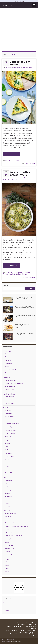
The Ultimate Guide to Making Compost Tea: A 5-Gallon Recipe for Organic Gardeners (24, 308)
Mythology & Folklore (12, 370)
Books (7, 357)
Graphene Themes (16, 641)
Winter (7, 571)
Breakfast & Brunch (20, 68)
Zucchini (17, 161)
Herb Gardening (10, 386)
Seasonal (6, 559)
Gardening (6, 377)
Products (8, 436)
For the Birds (32, 625)
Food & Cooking (10, 433)
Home (5, 421)
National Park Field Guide (28, 634)
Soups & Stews (10, 548)
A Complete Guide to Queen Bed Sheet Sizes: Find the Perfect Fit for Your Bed (24, 299)
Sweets (7, 552)
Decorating (9, 427)
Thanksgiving (9, 416)
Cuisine (7, 529)
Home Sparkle (32, 630)
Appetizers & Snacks (12, 513)
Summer (8, 568)
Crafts (7, 450)
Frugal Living (9, 453)
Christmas (8, 410)
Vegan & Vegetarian (11, 555)
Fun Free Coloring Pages (14, 626)
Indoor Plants (9, 390)
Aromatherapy (10, 397)
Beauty (7, 443)
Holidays (6, 407)
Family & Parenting (11, 430)
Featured (8, 493)
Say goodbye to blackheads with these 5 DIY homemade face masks (25, 316)
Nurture (6, 464)
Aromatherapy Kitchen (29, 623)
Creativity (8, 466)
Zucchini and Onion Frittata (20, 63)
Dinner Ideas (9, 532)
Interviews (9, 363)
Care (7, 447)
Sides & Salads (10, 545)
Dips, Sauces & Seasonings (14, 536)
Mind (7, 470)
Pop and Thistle (7, 5)
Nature (7, 503)
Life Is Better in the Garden (27, 632)
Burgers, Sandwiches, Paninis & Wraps (17, 526)
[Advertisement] (19, 31)
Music (7, 366)
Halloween (8, 413)
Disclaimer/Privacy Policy (11, 607)
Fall (6, 562)
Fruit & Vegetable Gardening (14, 383)
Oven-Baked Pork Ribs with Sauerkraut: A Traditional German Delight (24, 326)
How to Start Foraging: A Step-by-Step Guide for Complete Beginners (24, 334)
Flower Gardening (11, 380)
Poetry (7, 373)
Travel (7, 459)
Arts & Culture (8, 351)
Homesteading (10, 456)
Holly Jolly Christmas (29, 628)
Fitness (7, 400)
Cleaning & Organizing (12, 424)
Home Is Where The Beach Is (15, 630)
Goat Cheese (22, 274)
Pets (5, 477)
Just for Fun (9, 497)
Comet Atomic (20, 625)
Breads (7, 520)
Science (8, 506)
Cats (7, 483)
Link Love (8, 500)
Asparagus (9, 272)
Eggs (7, 161)
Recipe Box (29, 68)
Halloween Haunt (31, 626)
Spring (16, 180)
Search (6, 286)
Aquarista (16, 623)
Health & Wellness (9, 394)
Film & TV (8, 360)
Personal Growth (10, 473)
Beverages (8, 516)
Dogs (7, 486)
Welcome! (6, 611)
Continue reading (12, 154)
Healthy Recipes (10, 539)
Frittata (12, 161)
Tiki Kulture (32, 636)
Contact (6, 603)
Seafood (8, 542)
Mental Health (10, 403)
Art (6, 354)
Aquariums (8, 480)
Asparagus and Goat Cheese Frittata (21, 173)
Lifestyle (6, 441)
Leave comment (30, 164)
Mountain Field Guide (11, 634)
